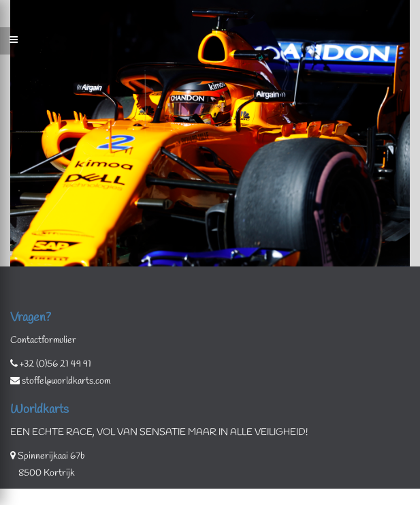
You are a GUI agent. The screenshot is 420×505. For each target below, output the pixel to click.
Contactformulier (43, 340)
